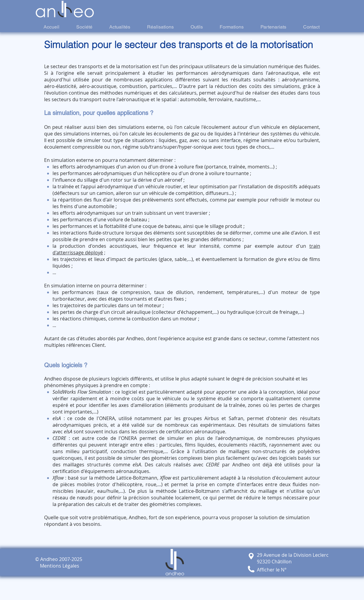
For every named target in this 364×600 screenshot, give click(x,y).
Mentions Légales (57, 566)
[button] (251, 569)
